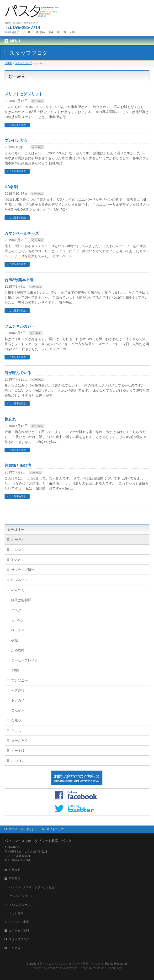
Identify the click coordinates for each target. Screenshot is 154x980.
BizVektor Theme (77, 968)
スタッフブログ (19, 939)
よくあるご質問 (19, 931)
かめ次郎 (18, 650)
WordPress (55, 968)
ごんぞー (18, 710)
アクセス (15, 948)
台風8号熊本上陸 (19, 280)
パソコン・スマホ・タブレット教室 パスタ (71, 964)
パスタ (16, 610)
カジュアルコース (21, 896)
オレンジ (18, 550)
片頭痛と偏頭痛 (18, 465)
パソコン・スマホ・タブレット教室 (32, 887)
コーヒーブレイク (25, 660)
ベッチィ (18, 630)
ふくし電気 (16, 913)
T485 (15, 670)
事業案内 (15, 878)
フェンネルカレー (20, 326)
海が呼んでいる (18, 373)
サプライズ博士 (23, 570)
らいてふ (18, 620)
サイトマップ (55, 829)
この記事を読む (18, 125)
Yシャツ (17, 560)
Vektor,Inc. (100, 968)
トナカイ (18, 700)
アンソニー (20, 680)
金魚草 (16, 720)
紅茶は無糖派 (21, 600)
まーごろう (20, 741)
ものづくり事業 (19, 922)
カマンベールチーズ (22, 233)
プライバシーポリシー (23, 829)
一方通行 (18, 690)
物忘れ (10, 419)
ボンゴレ (18, 761)
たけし (16, 730)
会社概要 (15, 870)
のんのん (18, 590)
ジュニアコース (20, 905)
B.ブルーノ (19, 580)
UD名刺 (11, 187)
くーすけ (18, 751)
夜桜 (15, 640)
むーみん (37, 101)
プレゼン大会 (16, 140)
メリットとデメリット (24, 94)
